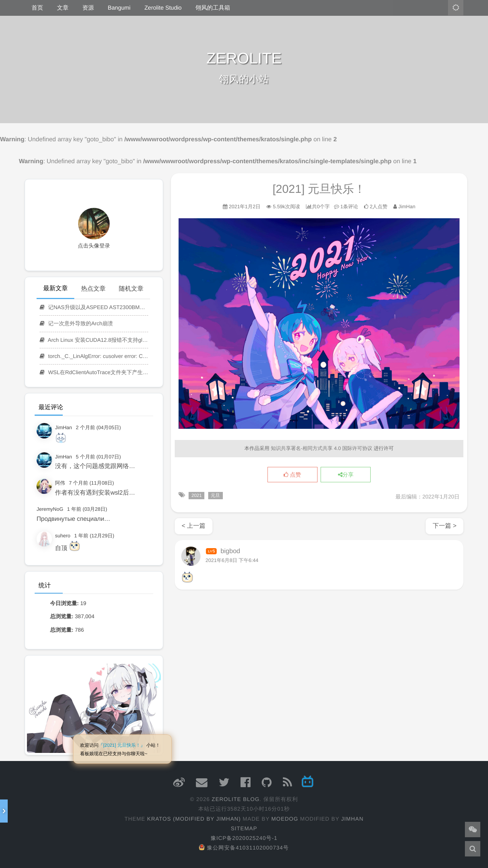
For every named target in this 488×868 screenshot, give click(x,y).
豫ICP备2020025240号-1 (244, 838)
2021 (196, 495)
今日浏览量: (65, 603)
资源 (88, 8)
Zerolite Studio (163, 8)
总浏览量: (63, 616)
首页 (37, 8)
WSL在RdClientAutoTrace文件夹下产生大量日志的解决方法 (94, 372)
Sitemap (244, 828)
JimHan (352, 819)
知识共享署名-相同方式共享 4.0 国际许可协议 (322, 448)
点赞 (292, 475)
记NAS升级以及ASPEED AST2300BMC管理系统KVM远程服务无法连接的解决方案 (94, 307)
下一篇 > (445, 526)
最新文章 (55, 288)
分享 (346, 475)
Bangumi (119, 8)
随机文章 (131, 289)
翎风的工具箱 (213, 8)
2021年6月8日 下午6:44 (232, 560)
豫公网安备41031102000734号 (244, 848)
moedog (285, 819)
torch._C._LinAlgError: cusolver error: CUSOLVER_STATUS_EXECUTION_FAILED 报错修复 (94, 356)
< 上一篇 (194, 526)
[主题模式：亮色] (456, 8)
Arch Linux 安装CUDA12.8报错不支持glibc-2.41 (94, 340)
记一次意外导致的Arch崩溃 (76, 323)
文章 (63, 8)
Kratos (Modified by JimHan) (194, 819)
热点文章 (93, 289)
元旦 (216, 495)
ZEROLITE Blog (236, 799)
